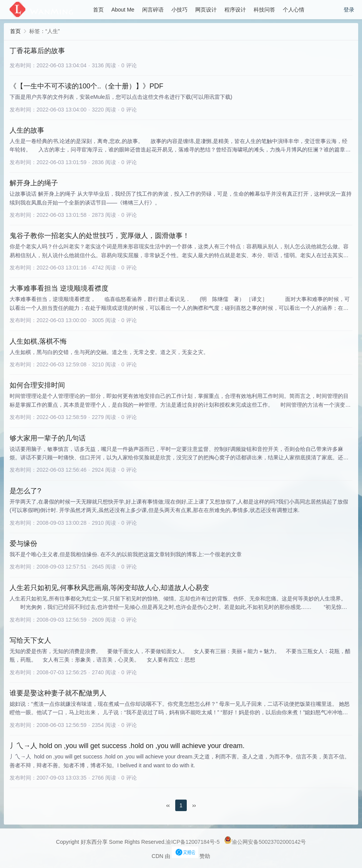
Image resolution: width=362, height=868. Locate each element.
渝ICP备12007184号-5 (193, 842)
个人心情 (294, 10)
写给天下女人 (30, 640)
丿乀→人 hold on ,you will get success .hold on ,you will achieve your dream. (127, 746)
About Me (123, 10)
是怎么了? (25, 491)
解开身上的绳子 (34, 183)
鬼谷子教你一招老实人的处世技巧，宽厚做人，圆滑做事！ (100, 236)
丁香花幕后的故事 (37, 51)
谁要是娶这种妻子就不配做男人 (58, 693)
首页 (98, 10)
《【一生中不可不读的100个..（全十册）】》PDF (86, 86)
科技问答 (264, 10)
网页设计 (206, 10)
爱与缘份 (23, 544)
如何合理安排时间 (37, 385)
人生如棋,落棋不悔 (38, 341)
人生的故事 (27, 130)
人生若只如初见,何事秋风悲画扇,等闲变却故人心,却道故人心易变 (109, 588)
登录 (349, 10)
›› (194, 805)
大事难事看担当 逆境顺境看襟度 (59, 288)
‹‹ (168, 805)
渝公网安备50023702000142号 (265, 842)
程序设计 (235, 10)
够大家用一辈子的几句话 (48, 438)
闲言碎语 (153, 10)
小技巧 (179, 10)
